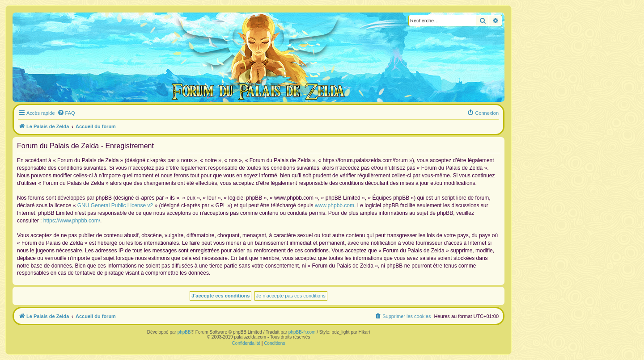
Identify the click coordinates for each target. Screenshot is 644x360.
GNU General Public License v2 (115, 205)
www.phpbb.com (335, 205)
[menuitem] (66, 113)
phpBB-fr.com (302, 332)
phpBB (184, 332)
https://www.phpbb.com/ (72, 221)
